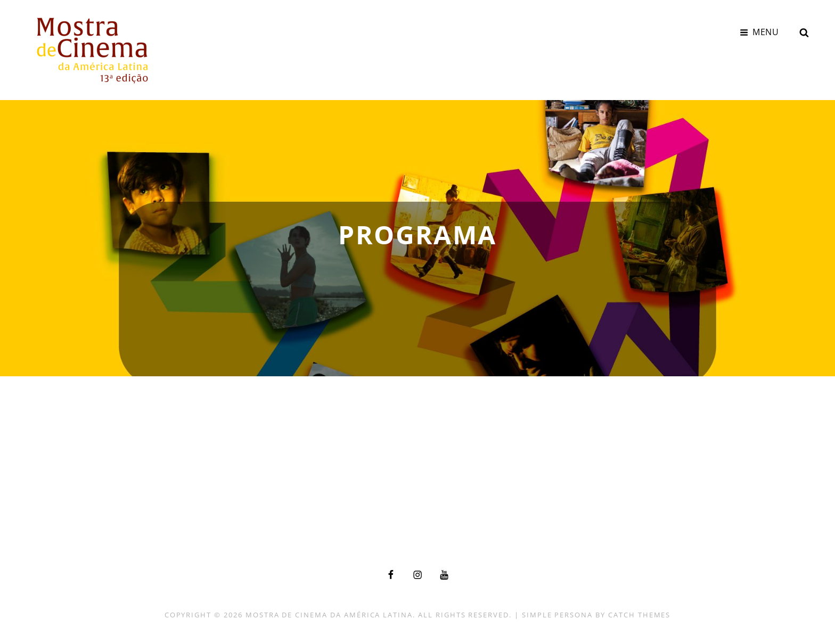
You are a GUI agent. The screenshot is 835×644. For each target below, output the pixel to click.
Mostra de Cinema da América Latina (329, 615)
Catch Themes (639, 615)
